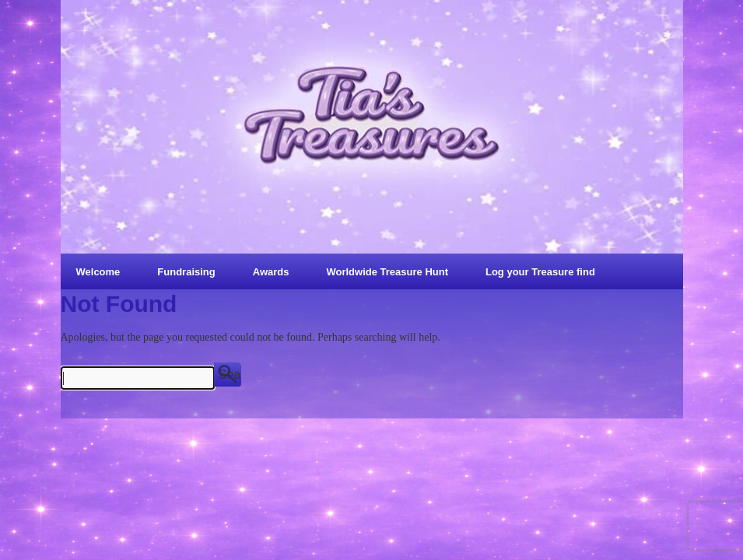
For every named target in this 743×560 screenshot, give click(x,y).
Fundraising (186, 272)
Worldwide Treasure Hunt (387, 272)
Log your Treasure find (540, 272)
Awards (271, 272)
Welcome (98, 272)
